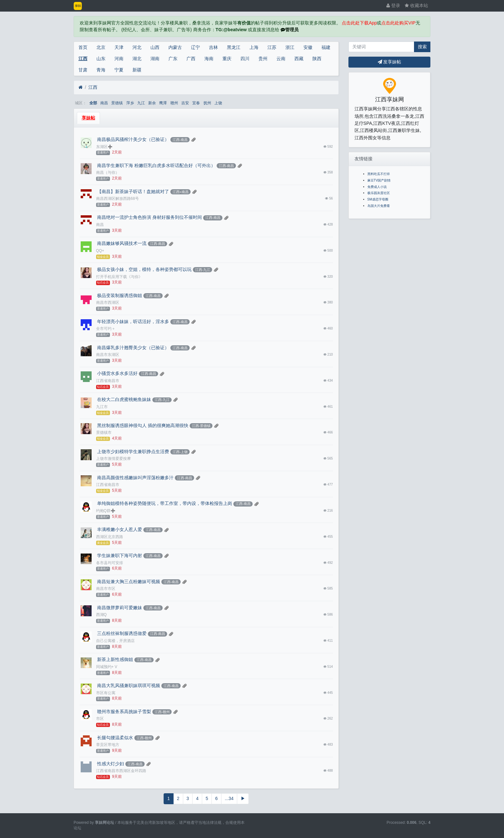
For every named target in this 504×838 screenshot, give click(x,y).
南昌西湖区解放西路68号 (117, 199)
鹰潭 (163, 103)
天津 (119, 47)
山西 (155, 47)
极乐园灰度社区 (379, 193)
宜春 (196, 103)
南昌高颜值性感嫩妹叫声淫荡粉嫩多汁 (135, 478)
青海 (101, 70)
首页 (83, 47)
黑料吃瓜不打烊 (379, 174)
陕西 (317, 59)
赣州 (174, 103)
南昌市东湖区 (108, 355)
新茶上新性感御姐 (115, 659)
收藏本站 (416, 5)
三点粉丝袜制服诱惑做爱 (122, 633)
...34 (229, 798)
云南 (281, 59)
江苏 (272, 47)
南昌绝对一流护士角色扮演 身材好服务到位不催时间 (149, 217)
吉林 (213, 47)
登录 (393, 5)
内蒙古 (175, 47)
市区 (100, 719)
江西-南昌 (180, 140)
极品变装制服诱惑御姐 (119, 295)
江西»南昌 (181, 192)
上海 (254, 47)
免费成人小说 (377, 187)
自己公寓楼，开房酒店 (115, 641)
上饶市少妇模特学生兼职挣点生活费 (133, 452)
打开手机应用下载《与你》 (119, 277)
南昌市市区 (106, 589)
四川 (245, 59)
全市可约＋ (106, 329)
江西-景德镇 (201, 426)
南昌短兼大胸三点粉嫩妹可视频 (128, 582)
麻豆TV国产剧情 (379, 180)
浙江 (290, 47)
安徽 (308, 47)
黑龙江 (234, 47)
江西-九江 (203, 270)
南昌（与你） (108, 172)
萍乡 (130, 103)
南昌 (104, 103)
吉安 (185, 103)
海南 (209, 59)
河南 (119, 59)
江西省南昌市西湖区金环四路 (121, 771)
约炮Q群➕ (106, 511)
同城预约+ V (107, 667)
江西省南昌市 (108, 381)
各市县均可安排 (110, 563)
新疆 (137, 70)
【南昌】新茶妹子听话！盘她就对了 (133, 191)
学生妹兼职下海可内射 (119, 555)
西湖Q (101, 615)
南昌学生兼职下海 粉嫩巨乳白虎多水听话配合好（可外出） (156, 165)
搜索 (422, 47)
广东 (173, 59)
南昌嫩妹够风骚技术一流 (122, 243)
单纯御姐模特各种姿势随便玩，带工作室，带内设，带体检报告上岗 (164, 503)
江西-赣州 (162, 712)
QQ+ (100, 251)
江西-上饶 (180, 452)
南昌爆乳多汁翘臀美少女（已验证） (133, 348)
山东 (101, 59)
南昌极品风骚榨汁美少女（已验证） (133, 139)
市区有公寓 (106, 693)
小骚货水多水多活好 (117, 373)
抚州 (207, 103)
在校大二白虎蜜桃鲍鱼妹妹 (124, 399)
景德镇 (117, 103)
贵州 (263, 59)
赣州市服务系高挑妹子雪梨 (124, 712)
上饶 (218, 103)
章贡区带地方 (108, 745)
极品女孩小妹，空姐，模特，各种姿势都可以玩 (144, 269)
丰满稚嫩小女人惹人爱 (119, 529)
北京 (101, 47)
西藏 (299, 59)
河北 (137, 47)
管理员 (290, 30)
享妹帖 (88, 118)
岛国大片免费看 (379, 206)
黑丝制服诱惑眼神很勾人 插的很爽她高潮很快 (142, 425)
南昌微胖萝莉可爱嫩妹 (119, 608)
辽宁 (195, 47)
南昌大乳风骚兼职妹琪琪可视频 (128, 685)
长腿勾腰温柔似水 (115, 738)
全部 (93, 103)
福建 (326, 47)
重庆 (227, 59)
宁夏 (119, 70)
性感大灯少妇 (110, 764)
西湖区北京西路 (110, 537)
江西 (83, 59)
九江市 (102, 407)
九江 (141, 103)
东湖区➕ (104, 147)
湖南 (155, 59)
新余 (152, 103)
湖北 (137, 59)
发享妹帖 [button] (390, 62)
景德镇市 (104, 433)
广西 (191, 59)
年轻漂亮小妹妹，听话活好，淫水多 (133, 321)
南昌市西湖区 (108, 303)
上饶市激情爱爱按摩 (113, 459)
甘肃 (83, 70)
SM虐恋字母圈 (378, 199)
